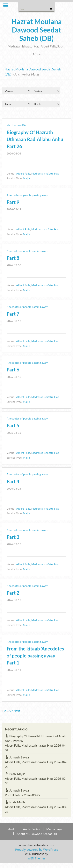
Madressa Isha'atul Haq (45, 173)
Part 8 (13, 258)
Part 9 (13, 202)
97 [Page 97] (11, 711)
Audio (12, 829)
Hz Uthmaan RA (16, 125)
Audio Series (31, 829)
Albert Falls (23, 173)
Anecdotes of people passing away (27, 195)
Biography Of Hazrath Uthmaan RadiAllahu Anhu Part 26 (35, 139)
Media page (54, 829)
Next (17, 711)
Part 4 (13, 481)
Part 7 (13, 314)
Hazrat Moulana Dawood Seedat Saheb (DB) (37, 30)
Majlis (27, 178)
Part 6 (13, 370)
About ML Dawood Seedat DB (37, 834)
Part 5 (13, 425)
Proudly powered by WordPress (36, 850)
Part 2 (13, 593)
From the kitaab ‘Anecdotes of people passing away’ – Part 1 (35, 656)
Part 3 (13, 537)
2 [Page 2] (5, 711)
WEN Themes (36, 858)
